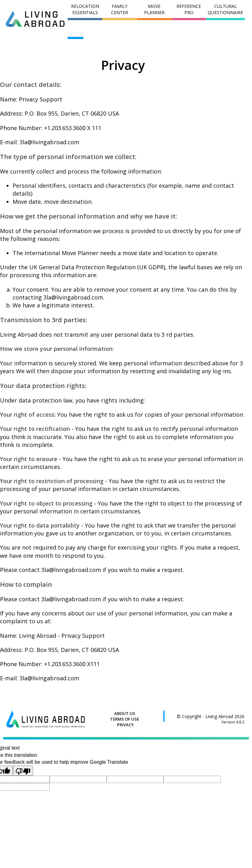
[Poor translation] (23, 771)
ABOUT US (125, 713)
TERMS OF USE (125, 719)
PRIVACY (125, 725)
